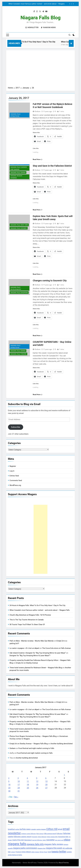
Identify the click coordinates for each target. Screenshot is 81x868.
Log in (12, 471)
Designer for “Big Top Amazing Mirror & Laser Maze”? (30, 656)
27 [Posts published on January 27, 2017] (46, 788)
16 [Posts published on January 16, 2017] (9, 785)
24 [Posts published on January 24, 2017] (19, 788)
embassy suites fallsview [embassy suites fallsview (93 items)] (29, 834)
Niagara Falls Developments (16, 288)
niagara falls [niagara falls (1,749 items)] (17, 844)
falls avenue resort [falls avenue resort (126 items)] (50, 834)
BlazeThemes (64, 863)
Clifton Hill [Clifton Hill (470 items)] (52, 829)
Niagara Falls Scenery (19, 228)
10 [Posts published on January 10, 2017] (19, 781)
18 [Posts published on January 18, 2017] (28, 785)
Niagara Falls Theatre (18, 354)
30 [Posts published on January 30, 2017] (9, 791)
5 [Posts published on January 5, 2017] (37, 778)
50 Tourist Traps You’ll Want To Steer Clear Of (27, 625)
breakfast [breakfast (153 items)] (11, 829)
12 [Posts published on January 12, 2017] (37, 781)
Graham (38, 111)
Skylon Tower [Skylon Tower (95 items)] (43, 852)
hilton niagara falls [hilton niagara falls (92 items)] (52, 837)
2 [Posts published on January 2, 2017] (9, 778)
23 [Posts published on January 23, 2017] (9, 788)
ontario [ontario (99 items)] (13, 852)
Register (13, 466)
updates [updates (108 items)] (69, 852)
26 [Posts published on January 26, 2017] (37, 788)
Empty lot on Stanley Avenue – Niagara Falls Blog (29, 744)
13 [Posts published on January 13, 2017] (46, 781)
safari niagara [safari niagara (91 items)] (35, 852)
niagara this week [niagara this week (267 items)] (54, 848)
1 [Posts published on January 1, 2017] (64, 775)
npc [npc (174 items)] (9, 852)
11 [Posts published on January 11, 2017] (28, 781)
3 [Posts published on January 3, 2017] (18, 778)
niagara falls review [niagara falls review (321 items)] (54, 844)
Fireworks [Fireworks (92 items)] (35, 837)
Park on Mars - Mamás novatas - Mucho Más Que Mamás (32, 641)
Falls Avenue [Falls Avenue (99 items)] (40, 834)
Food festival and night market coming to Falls (36, 748)
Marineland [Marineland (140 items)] (28, 840)
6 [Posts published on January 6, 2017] (46, 778)
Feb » (16, 797)
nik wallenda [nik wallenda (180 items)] (67, 848)
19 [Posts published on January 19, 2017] (37, 785)
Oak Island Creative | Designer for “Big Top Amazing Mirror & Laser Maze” (38, 653)
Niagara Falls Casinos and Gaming (19, 168)
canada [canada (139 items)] (33, 829)
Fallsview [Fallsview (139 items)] (60, 834)
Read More (38, 159)
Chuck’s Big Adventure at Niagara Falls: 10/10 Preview (30, 615)
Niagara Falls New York (19, 225)
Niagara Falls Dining (18, 173)
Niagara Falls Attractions (15, 115)
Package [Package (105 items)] (18, 852)
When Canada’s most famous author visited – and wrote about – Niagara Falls (36, 4)
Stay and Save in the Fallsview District (52, 166)
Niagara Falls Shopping (19, 293)
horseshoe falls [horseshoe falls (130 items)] (63, 837)
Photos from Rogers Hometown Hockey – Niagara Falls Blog (33, 736)
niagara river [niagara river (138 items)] (41, 848)
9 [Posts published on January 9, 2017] (9, 781)
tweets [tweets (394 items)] (55, 852)
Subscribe (16, 427)
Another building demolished (61, 744)
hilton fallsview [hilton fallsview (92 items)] (42, 837)
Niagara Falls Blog (41, 18)
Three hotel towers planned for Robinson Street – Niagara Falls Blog (36, 668)
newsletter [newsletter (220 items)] (50, 840)
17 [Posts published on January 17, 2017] (19, 785)
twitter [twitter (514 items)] (63, 852)
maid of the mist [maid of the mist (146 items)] (18, 840)
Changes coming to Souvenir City (50, 281)
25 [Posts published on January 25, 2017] (28, 788)
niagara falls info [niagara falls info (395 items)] (35, 844)
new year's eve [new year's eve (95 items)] (59, 840)
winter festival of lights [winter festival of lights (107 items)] (15, 855)
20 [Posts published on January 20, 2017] (46, 785)
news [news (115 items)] (44, 840)
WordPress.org (15, 485)
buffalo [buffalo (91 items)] (17, 829)
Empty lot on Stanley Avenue (27, 663)
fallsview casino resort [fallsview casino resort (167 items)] (23, 837)
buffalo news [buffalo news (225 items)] (25, 829)
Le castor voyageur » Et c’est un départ (24, 648)
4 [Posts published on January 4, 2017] (27, 778)
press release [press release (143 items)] (26, 852)
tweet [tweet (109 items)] (49, 852)
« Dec (10, 797)
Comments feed (16, 480)
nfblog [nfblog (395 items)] (67, 840)
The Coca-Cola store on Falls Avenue (56, 648)
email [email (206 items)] (60, 829)
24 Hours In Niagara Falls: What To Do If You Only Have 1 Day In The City (37, 605)
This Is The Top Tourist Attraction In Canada (27, 620)
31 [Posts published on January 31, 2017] (19, 791)
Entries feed (14, 476)
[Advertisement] (40, 69)
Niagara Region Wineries (16, 177)
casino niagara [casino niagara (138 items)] (41, 829)
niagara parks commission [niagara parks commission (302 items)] (25, 848)
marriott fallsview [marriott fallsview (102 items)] (37, 840)
